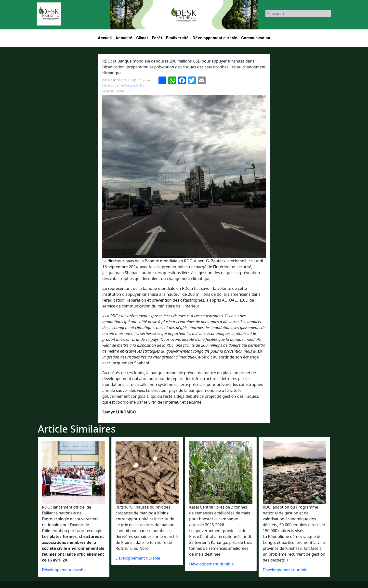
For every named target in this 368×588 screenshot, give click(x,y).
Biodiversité (177, 38)
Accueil (105, 38)
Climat (142, 38)
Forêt (157, 38)
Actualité (124, 38)
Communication (256, 38)
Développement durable (215, 38)
